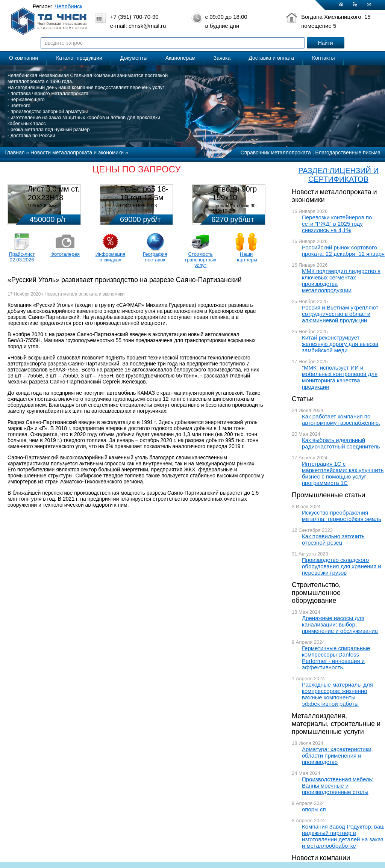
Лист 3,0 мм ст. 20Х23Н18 (54, 193)
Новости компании (321, 858)
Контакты (323, 58)
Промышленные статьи (328, 495)
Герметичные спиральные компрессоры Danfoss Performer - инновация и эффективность (336, 658)
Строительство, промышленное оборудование (316, 593)
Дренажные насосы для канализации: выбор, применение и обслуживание (340, 624)
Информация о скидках (111, 257)
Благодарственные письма (348, 152)
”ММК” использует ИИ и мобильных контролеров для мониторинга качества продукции (340, 377)
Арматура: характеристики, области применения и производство (337, 756)
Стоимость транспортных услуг (200, 260)
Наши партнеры (246, 257)
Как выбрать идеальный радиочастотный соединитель (341, 443)
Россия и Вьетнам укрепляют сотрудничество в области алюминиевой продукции (340, 314)
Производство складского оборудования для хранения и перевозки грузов (342, 566)
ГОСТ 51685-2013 (138, 206)
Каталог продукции (79, 58)
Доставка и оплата (271, 58)
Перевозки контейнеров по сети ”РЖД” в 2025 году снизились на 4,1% (337, 224)
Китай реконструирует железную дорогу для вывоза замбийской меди (340, 344)
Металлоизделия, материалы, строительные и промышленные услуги (336, 724)
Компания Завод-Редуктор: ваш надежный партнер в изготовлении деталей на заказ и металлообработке (343, 836)
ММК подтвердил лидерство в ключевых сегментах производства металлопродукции (341, 281)
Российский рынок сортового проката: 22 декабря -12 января (343, 251)
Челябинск (68, 6)
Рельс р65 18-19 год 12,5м (144, 193)
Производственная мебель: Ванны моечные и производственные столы (338, 786)
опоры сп (314, 809)
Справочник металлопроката (276, 152)
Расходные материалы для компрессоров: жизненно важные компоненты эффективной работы (337, 694)
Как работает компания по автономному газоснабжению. (341, 420)
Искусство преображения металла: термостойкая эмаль (342, 516)
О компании (23, 58)
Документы (134, 58)
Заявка (222, 58)
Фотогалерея (65, 254)
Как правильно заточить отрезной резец (333, 539)
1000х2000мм (42, 206)
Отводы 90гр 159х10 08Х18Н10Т (235, 198)
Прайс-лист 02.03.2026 (22, 257)
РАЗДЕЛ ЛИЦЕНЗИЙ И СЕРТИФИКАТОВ (338, 175)
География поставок (155, 257)
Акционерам (180, 58)
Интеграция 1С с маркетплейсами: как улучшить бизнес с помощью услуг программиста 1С (343, 473)
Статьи (303, 399)
